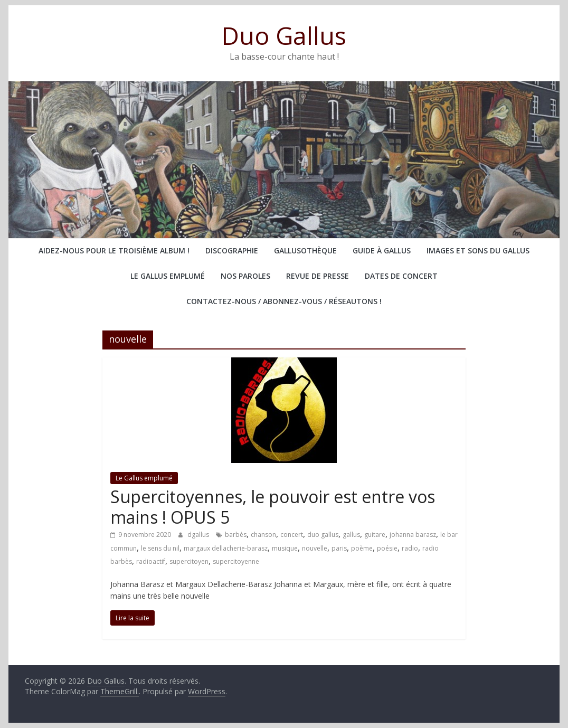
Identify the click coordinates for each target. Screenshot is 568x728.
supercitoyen (189, 561)
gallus (351, 535)
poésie (387, 548)
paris (339, 548)
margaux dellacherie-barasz (226, 548)
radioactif (151, 561)
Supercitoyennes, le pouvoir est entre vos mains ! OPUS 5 (273, 507)
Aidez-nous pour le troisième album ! (114, 250)
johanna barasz (413, 535)
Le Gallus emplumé (168, 276)
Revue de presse (318, 276)
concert (292, 535)
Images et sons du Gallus (478, 250)
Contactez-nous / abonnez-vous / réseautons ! (284, 301)
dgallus (199, 535)
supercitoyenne (236, 561)
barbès (236, 535)
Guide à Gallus (382, 250)
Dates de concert (401, 276)
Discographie (232, 250)
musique (285, 548)
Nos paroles (245, 276)
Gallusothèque (305, 250)
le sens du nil (160, 548)
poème (362, 548)
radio (410, 548)
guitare (375, 535)
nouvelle (315, 548)
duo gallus (323, 535)
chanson (263, 535)
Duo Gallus (284, 35)
